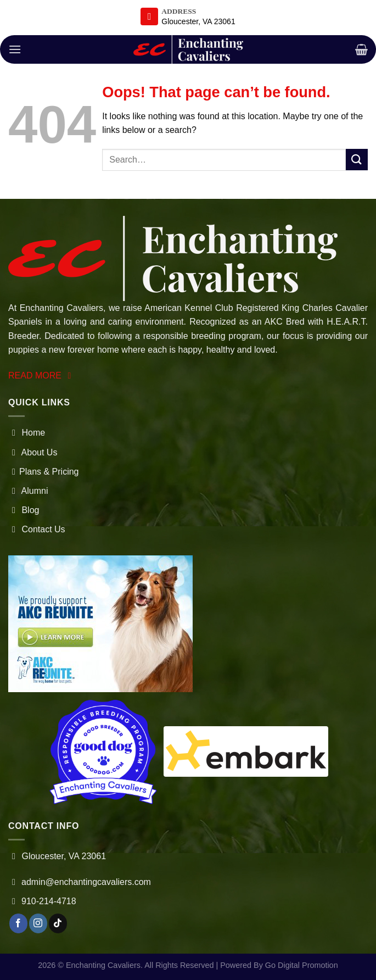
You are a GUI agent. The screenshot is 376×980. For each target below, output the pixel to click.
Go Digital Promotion (302, 965)
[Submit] (357, 160)
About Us (33, 452)
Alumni (28, 491)
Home (27, 433)
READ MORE (41, 375)
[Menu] (15, 49)
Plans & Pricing (44, 472)
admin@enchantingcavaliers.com (86, 882)
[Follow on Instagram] (38, 923)
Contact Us (37, 529)
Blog (24, 510)
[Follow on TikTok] (58, 923)
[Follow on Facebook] (18, 923)
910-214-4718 (49, 901)
